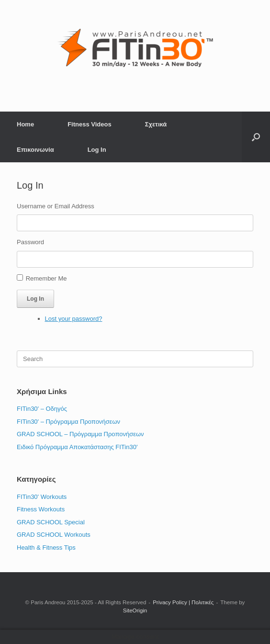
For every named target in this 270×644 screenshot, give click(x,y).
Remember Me (46, 278)
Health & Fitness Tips (46, 548)
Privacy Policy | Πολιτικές (183, 602)
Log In (97, 150)
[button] (256, 137)
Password (30, 242)
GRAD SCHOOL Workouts (54, 535)
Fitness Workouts (41, 509)
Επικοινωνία (35, 150)
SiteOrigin (135, 610)
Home (25, 124)
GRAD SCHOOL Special (51, 522)
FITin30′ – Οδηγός (42, 409)
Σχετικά (156, 124)
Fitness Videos (90, 124)
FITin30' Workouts (42, 497)
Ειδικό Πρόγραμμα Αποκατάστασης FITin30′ (77, 447)
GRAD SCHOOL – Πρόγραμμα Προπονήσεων (80, 434)
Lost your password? (74, 319)
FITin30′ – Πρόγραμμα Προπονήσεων (68, 422)
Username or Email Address (56, 206)
